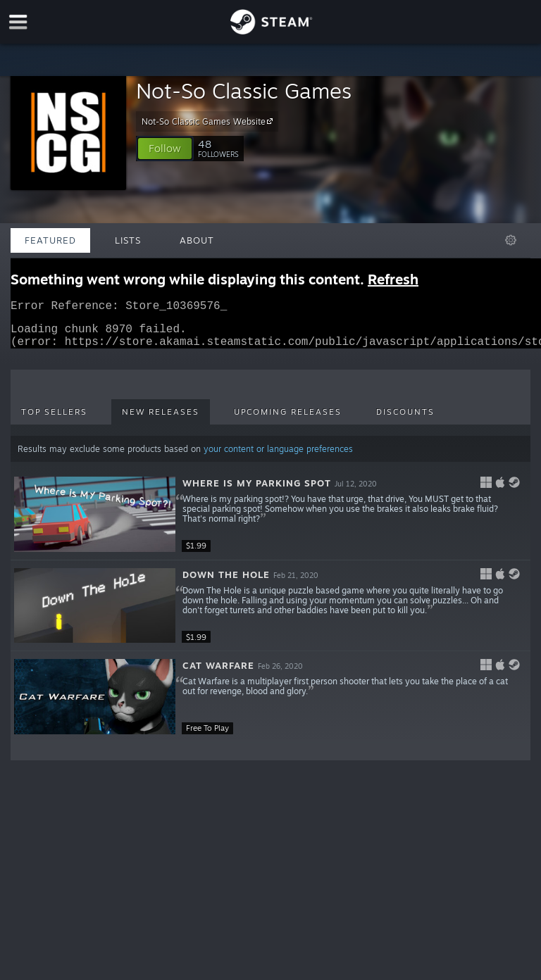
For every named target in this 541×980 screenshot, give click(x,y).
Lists (128, 240)
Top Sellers (54, 420)
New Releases (161, 420)
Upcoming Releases (288, 420)
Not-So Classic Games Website (209, 121)
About (197, 240)
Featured (50, 240)
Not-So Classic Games (244, 90)
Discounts (405, 420)
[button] (165, 149)
